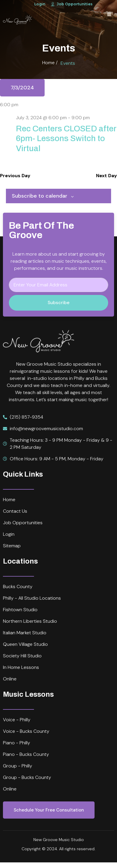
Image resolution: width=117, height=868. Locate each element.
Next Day (107, 176)
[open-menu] (109, 15)
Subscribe (58, 303)
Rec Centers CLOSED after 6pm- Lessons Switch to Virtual (66, 138)
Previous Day (15, 176)
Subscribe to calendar (40, 196)
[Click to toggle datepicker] (22, 88)
